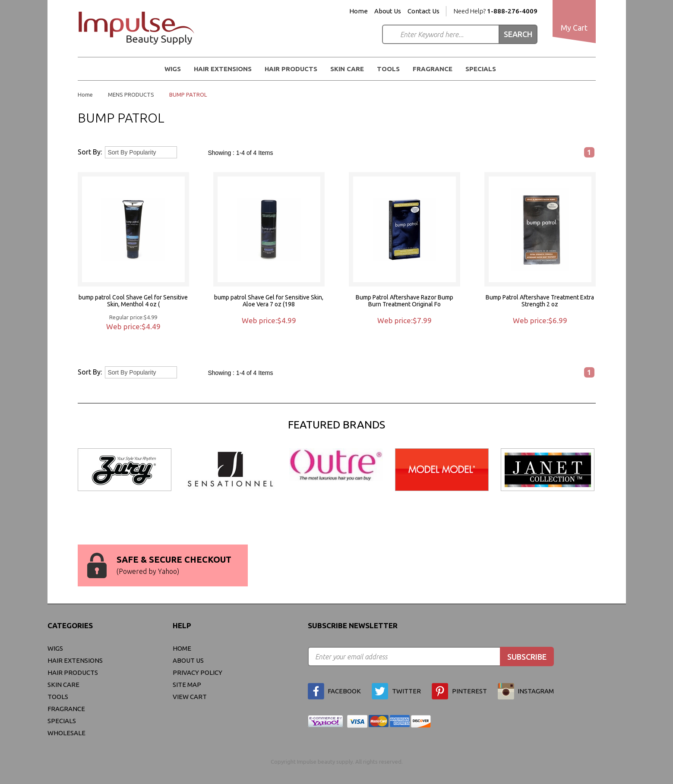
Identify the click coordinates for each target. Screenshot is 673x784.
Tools (388, 69)
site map (187, 685)
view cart (190, 697)
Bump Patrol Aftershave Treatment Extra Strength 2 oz (540, 301)
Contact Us (423, 11)
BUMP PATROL (188, 94)
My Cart (574, 28)
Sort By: (90, 152)
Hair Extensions (223, 69)
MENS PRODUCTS (131, 94)
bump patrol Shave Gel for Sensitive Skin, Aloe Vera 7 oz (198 (269, 301)
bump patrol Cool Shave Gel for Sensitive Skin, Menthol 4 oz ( (133, 301)
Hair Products (291, 69)
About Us (388, 11)
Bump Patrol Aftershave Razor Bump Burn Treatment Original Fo (404, 301)
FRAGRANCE (433, 69)
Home (359, 11)
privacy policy (197, 672)
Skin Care (347, 69)
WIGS (173, 69)
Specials (481, 69)
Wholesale (66, 733)
